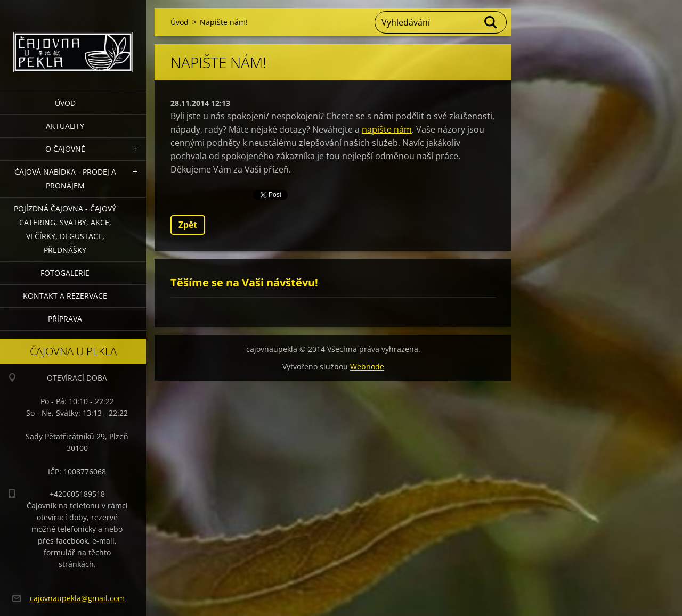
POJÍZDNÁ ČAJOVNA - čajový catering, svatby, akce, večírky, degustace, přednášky (65, 229)
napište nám (387, 129)
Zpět (188, 225)
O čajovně (65, 149)
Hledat (491, 22)
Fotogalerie (65, 273)
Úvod (65, 103)
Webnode (367, 367)
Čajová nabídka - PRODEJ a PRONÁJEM (65, 179)
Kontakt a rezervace (65, 296)
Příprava (65, 319)
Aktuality (65, 126)
